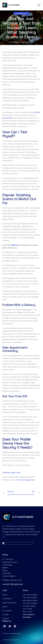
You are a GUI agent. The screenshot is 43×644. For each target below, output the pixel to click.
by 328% (37, 112)
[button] (39, 5)
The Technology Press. (26, 480)
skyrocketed (7, 118)
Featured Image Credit (11, 472)
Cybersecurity (21, 13)
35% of (15, 245)
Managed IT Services (27, 633)
